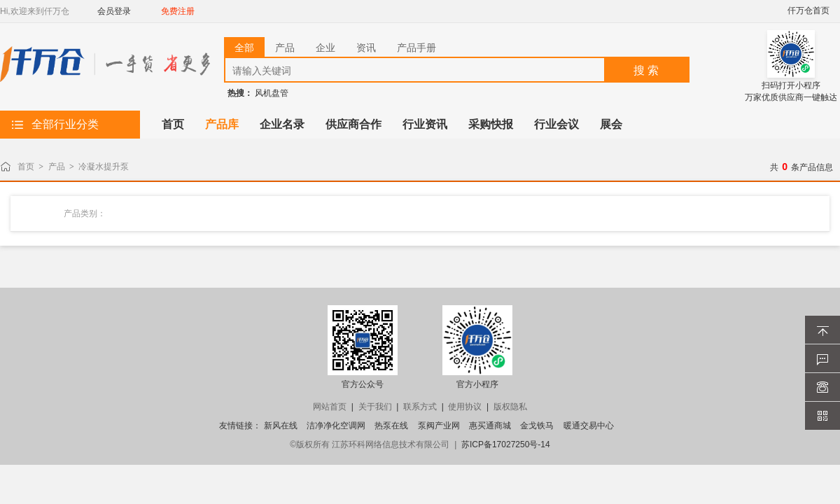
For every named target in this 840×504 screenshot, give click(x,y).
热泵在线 (391, 426)
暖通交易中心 (589, 426)
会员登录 (114, 11)
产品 (57, 167)
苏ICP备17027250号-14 (506, 444)
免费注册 (178, 11)
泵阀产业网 (439, 426)
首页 (26, 167)
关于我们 (375, 407)
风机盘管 (272, 93)
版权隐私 (510, 407)
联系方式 (420, 407)
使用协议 (465, 407)
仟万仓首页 (808, 10)
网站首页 (330, 407)
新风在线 (281, 426)
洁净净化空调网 (336, 426)
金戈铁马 (537, 426)
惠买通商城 (490, 426)
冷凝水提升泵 (104, 167)
